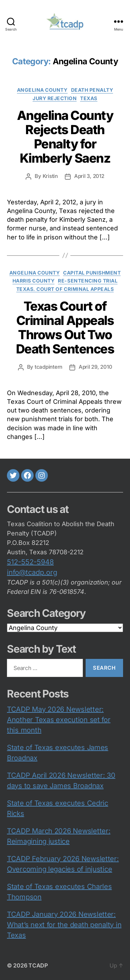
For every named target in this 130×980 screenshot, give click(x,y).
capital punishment (92, 273)
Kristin (50, 176)
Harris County (34, 281)
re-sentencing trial (88, 281)
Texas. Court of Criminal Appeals (65, 289)
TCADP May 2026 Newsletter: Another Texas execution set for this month (59, 720)
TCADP (38, 965)
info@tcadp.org (32, 572)
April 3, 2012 (89, 176)
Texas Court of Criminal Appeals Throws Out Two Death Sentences (65, 328)
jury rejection (55, 98)
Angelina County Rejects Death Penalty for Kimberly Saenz (65, 137)
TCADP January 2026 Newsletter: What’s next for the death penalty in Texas (64, 925)
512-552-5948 (30, 562)
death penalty (92, 90)
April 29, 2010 (95, 367)
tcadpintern (49, 367)
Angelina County (42, 90)
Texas (89, 98)
